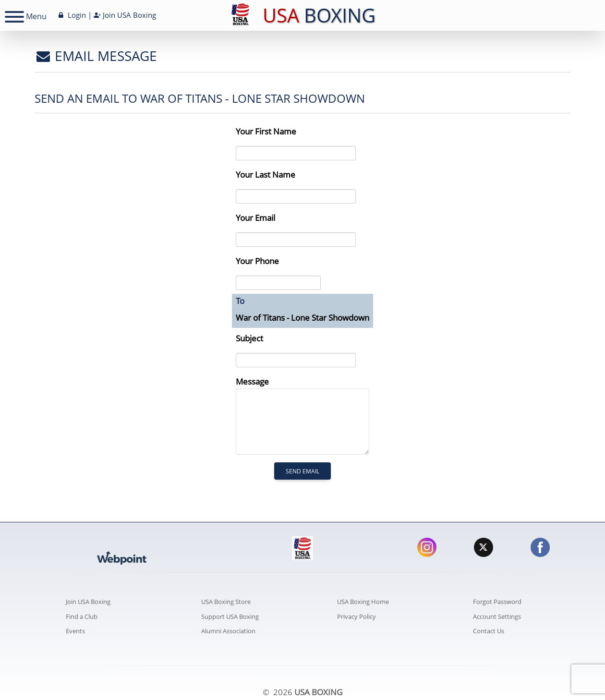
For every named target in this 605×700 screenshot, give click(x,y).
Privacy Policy (357, 616)
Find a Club (82, 616)
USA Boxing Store (226, 602)
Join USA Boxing (88, 602)
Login (71, 15)
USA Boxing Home (363, 602)
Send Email (302, 471)
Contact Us (489, 631)
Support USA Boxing (230, 616)
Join (125, 15)
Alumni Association (228, 631)
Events (75, 631)
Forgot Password (497, 602)
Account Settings (497, 616)
